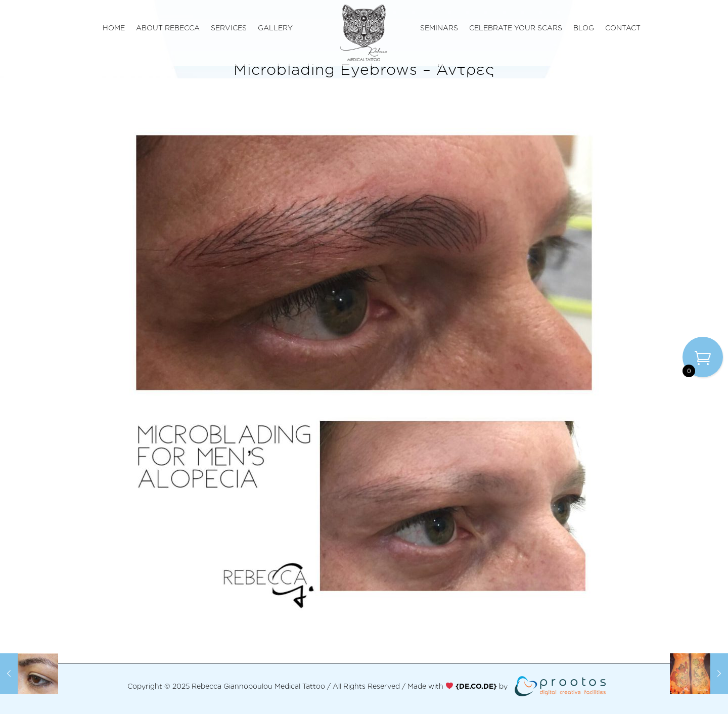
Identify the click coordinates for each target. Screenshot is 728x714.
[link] (476, 686)
